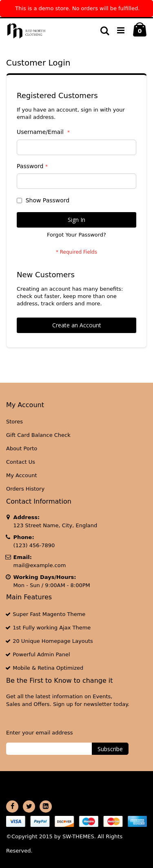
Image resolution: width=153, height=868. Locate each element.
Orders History (25, 489)
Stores (14, 422)
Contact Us (21, 462)
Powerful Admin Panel (41, 654)
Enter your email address (39, 733)
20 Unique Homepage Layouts (53, 641)
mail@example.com (40, 565)
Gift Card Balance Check (38, 435)
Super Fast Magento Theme (49, 614)
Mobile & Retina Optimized (48, 668)
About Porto (22, 448)
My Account (22, 475)
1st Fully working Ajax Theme (52, 628)
